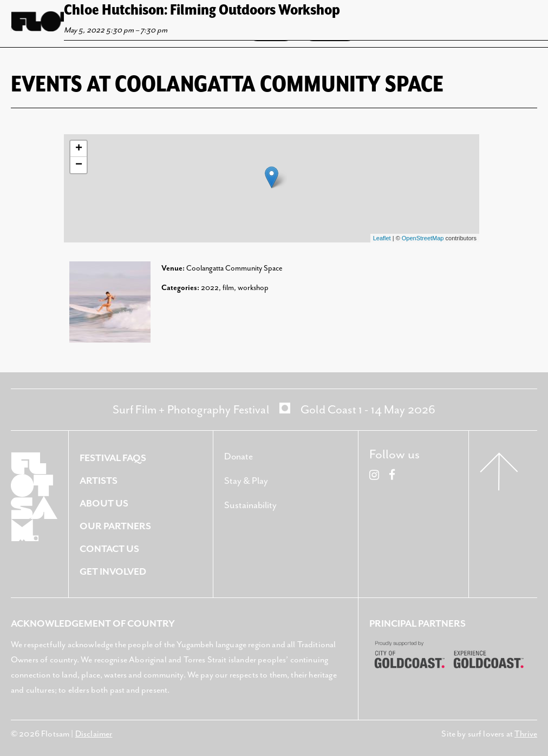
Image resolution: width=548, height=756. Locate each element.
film (228, 288)
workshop (253, 288)
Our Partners (115, 527)
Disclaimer (94, 734)
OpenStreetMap (423, 238)
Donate (239, 457)
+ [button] (79, 149)
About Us (104, 504)
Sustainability (250, 505)
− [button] (79, 165)
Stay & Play (246, 481)
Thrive (526, 734)
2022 (210, 288)
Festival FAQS (113, 458)
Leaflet (382, 238)
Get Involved (113, 572)
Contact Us (109, 549)
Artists (99, 481)
